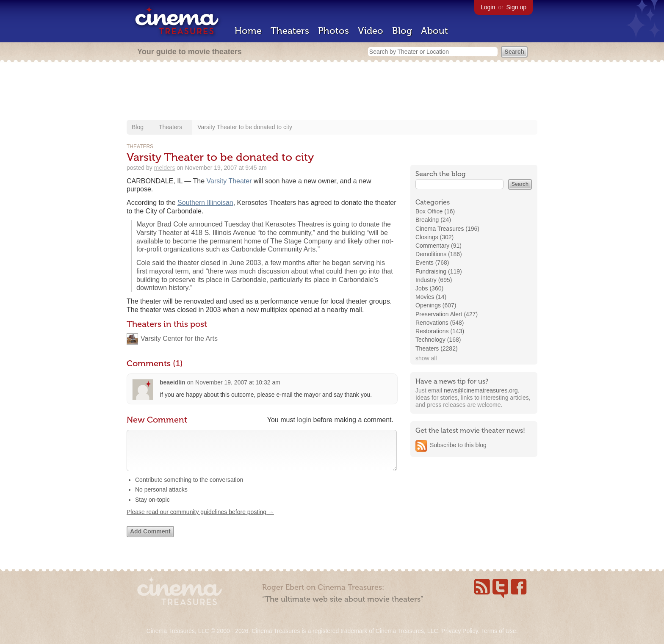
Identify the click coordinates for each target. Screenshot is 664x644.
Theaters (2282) (437, 348)
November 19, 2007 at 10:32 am (238, 382)
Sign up (516, 7)
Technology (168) (438, 340)
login (304, 420)
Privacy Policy (459, 631)
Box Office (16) (435, 211)
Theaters (290, 31)
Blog (402, 31)
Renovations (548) (440, 323)
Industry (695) (434, 280)
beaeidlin (173, 382)
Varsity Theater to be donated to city (245, 127)
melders (165, 168)
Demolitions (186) (439, 254)
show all (426, 358)
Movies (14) (431, 297)
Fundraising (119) (439, 271)
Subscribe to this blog (458, 445)
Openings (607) (436, 305)
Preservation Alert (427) (447, 314)
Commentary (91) (439, 246)
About (434, 31)
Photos (333, 31)
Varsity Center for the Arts (179, 339)
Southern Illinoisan (205, 203)
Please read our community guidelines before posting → (200, 520)
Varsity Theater (229, 181)
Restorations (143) (440, 331)
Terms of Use (498, 631)
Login (488, 7)
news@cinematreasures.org (481, 390)
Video (371, 31)
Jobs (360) (429, 288)
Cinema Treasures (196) (447, 229)
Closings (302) (434, 237)
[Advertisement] (332, 92)
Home (248, 31)
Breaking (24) (433, 220)
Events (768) (432, 263)
